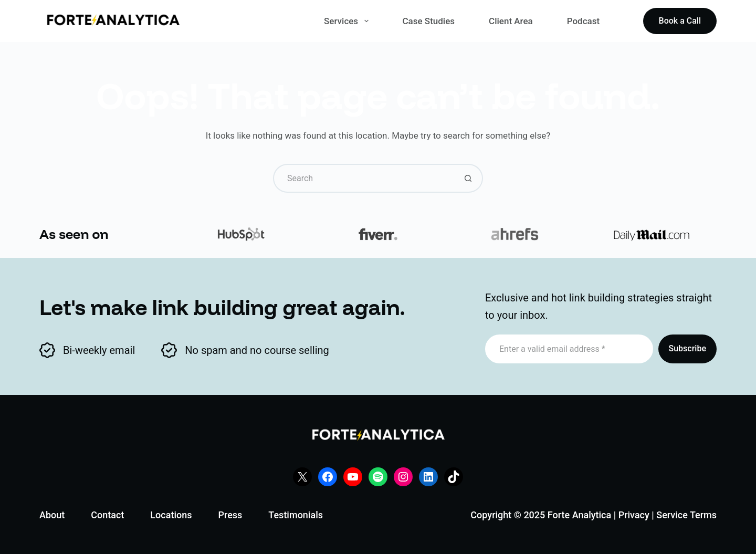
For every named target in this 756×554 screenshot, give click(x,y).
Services (348, 21)
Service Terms (686, 515)
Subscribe (687, 348)
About (52, 515)
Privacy (634, 515)
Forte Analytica (579, 515)
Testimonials (296, 515)
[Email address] (569, 349)
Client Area (511, 21)
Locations (171, 515)
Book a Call (680, 21)
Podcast (583, 21)
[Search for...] (364, 178)
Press (230, 515)
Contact (107, 515)
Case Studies (429, 21)
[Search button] (469, 178)
